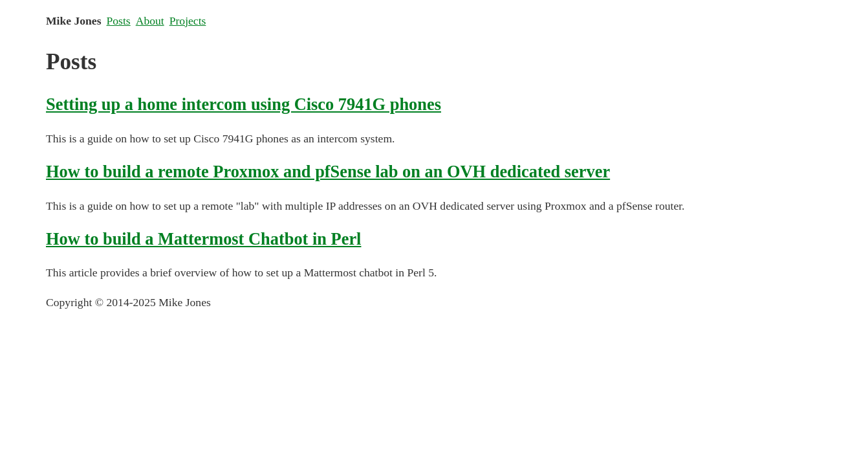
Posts (119, 21)
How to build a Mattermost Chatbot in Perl (203, 239)
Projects (188, 21)
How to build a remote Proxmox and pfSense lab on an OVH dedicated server (328, 172)
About (150, 21)
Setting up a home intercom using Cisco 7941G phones (244, 104)
